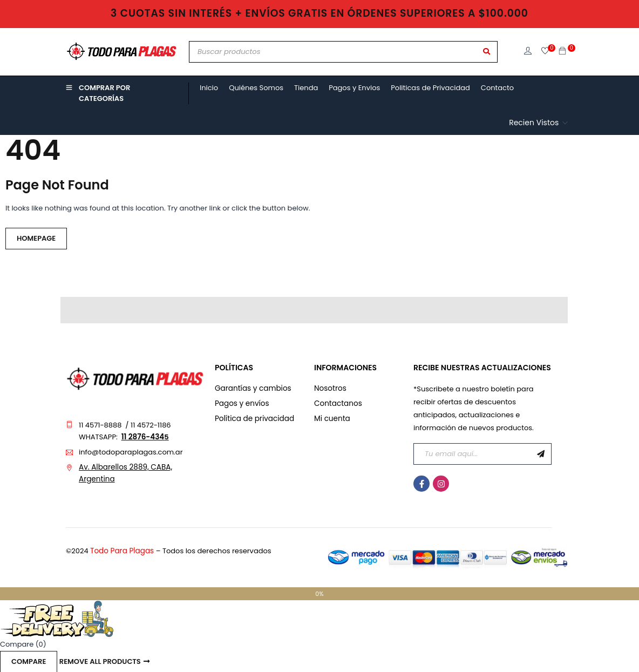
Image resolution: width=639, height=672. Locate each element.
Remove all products (100, 661)
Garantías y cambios (251, 388)
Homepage (36, 238)
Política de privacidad (253, 419)
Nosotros (329, 388)
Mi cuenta (331, 419)
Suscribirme (541, 454)
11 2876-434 (142, 437)
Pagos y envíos (241, 403)
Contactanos (337, 403)
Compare (29, 661)
